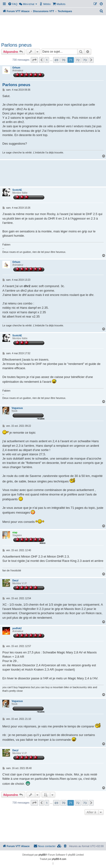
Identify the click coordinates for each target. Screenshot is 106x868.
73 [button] (85, 60)
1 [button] (47, 60)
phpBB (42, 855)
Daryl (15, 581)
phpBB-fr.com (59, 859)
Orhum (16, 68)
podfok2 (17, 628)
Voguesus (17, 408)
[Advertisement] (53, 28)
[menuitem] (13, 4)
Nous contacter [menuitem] (45, 846)
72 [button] (78, 60)
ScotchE (17, 190)
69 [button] (56, 60)
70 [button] (63, 60)
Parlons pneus (16, 45)
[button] (34, 60)
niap (15, 532)
